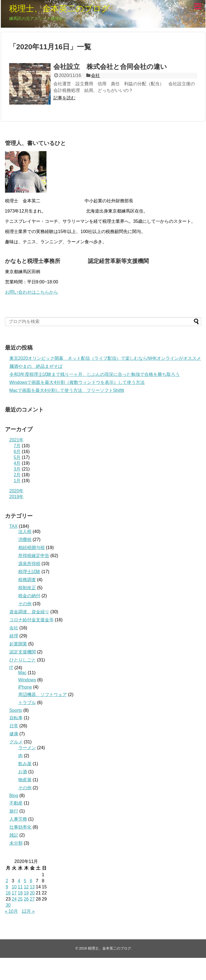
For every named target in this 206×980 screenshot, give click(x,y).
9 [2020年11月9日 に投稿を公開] (7, 887)
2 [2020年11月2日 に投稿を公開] (7, 881)
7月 (17, 446)
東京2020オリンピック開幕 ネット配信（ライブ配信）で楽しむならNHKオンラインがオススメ (105, 358)
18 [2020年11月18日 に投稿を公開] (20, 893)
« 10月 (11, 911)
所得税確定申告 (34, 556)
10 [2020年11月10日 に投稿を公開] (14, 887)
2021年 (17, 440)
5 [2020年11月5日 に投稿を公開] (25, 881)
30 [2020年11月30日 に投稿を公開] (8, 905)
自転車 (16, 718)
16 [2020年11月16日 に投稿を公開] (8, 893)
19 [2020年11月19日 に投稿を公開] (26, 893)
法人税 (25, 532)
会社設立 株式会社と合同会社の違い (110, 67)
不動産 (16, 803)
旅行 (14, 811)
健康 (14, 734)
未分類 (16, 843)
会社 (95, 75)
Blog (14, 796)
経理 (14, 636)
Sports (16, 710)
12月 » (28, 911)
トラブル (27, 703)
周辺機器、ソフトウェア (43, 695)
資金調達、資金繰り (29, 612)
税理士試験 (29, 572)
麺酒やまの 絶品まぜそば (36, 366)
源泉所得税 (29, 564)
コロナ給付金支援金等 (32, 620)
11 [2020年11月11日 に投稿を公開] (20, 887)
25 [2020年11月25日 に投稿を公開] (20, 899)
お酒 (23, 772)
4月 (17, 463)
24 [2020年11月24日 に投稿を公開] (14, 899)
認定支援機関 (23, 652)
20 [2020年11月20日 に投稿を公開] (32, 893)
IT (11, 668)
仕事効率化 (20, 827)
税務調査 (27, 580)
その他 (25, 604)
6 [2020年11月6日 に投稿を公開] (31, 881)
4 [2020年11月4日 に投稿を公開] (19, 881)
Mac (22, 673)
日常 (14, 726)
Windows (27, 680)
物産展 (25, 780)
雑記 (14, 835)
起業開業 (18, 644)
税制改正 (27, 588)
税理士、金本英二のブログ (59, 8)
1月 (17, 481)
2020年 (17, 491)
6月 (17, 452)
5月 (17, 457)
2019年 (17, 497)
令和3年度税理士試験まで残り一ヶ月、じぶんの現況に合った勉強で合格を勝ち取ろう (95, 374)
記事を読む (64, 98)
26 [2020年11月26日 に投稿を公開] (26, 899)
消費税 (25, 540)
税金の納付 (29, 596)
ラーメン (27, 748)
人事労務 (18, 819)
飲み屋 (25, 764)
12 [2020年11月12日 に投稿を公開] (26, 887)
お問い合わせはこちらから (32, 292)
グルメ (16, 742)
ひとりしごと (23, 660)
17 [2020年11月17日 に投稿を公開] (14, 893)
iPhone (25, 687)
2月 (17, 475)
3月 (17, 469)
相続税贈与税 (32, 548)
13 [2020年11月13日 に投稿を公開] (32, 887)
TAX (14, 526)
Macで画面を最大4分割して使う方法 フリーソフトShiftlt (67, 390)
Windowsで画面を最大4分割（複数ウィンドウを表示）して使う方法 (77, 382)
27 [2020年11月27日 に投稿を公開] (32, 899)
